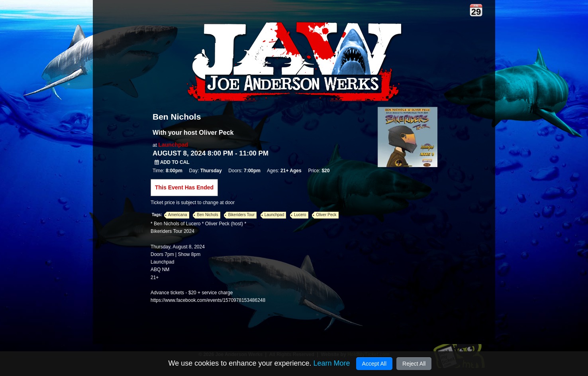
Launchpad (173, 145)
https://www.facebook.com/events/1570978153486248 (208, 300)
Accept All (374, 364)
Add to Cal (172, 162)
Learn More (331, 363)
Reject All (414, 364)
